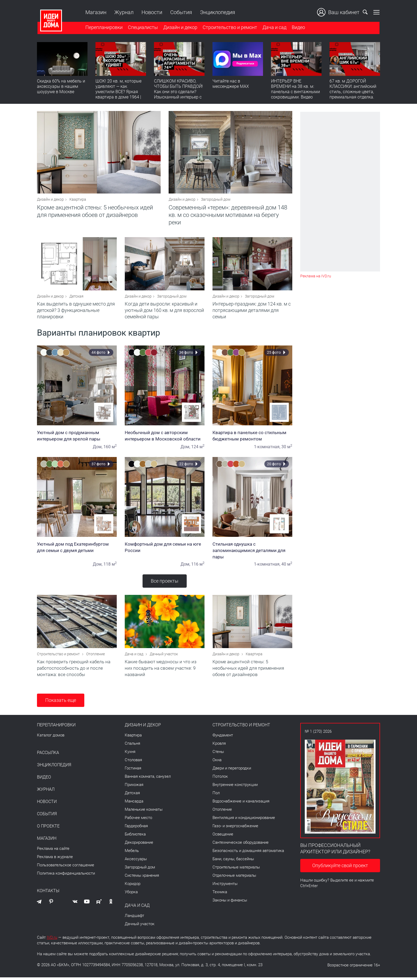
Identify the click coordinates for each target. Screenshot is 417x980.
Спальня (132, 746)
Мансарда (134, 804)
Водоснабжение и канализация (241, 804)
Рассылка (48, 755)
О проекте (48, 829)
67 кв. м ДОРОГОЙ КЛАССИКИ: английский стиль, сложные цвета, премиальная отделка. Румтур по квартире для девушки (353, 95)
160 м (110, 449)
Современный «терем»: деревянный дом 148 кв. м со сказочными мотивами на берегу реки (228, 216)
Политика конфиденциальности (66, 876)
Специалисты (142, 28)
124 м (198, 449)
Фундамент (223, 738)
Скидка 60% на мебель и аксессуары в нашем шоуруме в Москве (61, 87)
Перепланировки (103, 28)
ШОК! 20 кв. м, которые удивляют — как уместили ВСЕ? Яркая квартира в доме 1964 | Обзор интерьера (118, 92)
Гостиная (133, 771)
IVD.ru (52, 940)
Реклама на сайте (53, 851)
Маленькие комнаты (144, 812)
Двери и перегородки (232, 771)
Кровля (219, 746)
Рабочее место (138, 820)
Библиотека (135, 837)
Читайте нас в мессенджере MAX (231, 84)
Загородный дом (216, 200)
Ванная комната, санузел (148, 779)
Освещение (223, 837)
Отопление (95, 657)
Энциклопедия (217, 12)
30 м (287, 449)
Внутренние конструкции (235, 787)
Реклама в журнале (55, 859)
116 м (198, 566)
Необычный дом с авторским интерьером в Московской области (165, 438)
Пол (216, 796)
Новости (151, 12)
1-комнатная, (267, 449)
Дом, (98, 449)
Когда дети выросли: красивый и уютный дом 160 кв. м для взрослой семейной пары (164, 312)
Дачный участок (164, 657)
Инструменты (225, 886)
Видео (298, 28)
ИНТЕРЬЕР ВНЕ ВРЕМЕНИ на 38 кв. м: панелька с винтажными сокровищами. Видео (295, 89)
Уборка (131, 895)
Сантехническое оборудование (241, 845)
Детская (76, 298)
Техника (220, 895)
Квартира (78, 200)
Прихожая (134, 787)
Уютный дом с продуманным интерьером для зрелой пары (77, 438)
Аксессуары (136, 862)
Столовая (133, 763)
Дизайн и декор (180, 28)
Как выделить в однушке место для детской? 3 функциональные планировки (76, 312)
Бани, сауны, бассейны (233, 862)
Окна (217, 763)
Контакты (48, 893)
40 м (287, 566)
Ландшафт (134, 918)
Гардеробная (136, 829)
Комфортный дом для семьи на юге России (165, 549)
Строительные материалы (236, 870)
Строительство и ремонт (229, 28)
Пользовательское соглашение (66, 868)
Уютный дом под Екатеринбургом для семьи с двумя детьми (77, 549)
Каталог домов (51, 738)
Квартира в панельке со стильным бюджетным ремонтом (252, 438)
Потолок (220, 779)
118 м (110, 566)
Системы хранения (142, 878)
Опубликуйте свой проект (340, 868)
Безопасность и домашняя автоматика (248, 853)
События (181, 12)
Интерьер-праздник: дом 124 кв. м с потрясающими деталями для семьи (252, 312)
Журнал (123, 12)
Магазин (95, 12)
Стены (218, 754)
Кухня (130, 754)
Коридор (133, 886)
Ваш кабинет (339, 12)
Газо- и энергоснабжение (235, 829)
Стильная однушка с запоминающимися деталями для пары (252, 552)
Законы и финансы (230, 903)
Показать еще (61, 703)
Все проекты (165, 583)
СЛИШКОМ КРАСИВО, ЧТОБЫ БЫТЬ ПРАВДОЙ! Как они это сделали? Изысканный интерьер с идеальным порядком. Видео (178, 95)
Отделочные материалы (234, 878)
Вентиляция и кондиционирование (244, 820)
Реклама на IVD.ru (316, 276)
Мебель (132, 853)
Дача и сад (274, 28)
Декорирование (139, 845)
